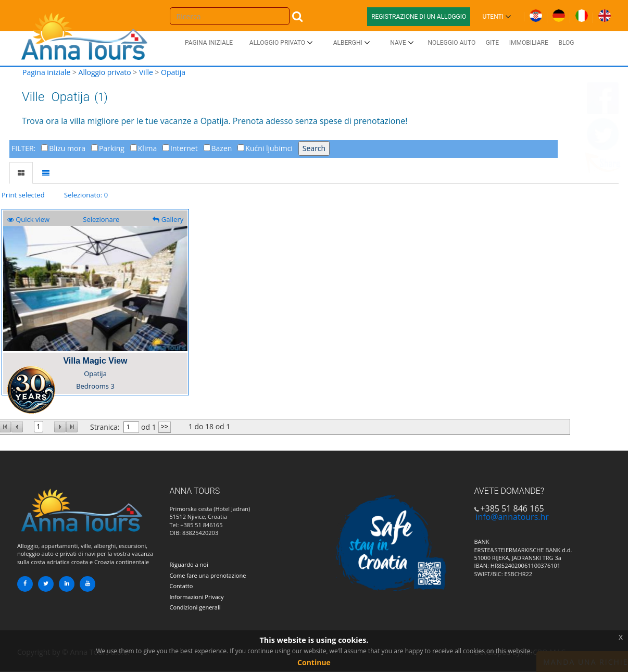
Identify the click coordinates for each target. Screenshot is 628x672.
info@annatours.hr (512, 517)
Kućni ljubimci (269, 148)
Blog (566, 43)
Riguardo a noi (189, 564)
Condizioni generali (195, 607)
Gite (492, 43)
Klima (147, 148)
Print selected (23, 195)
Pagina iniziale (209, 43)
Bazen (222, 148)
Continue (314, 662)
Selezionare (101, 219)
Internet (184, 148)
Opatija (173, 72)
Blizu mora (67, 148)
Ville (146, 72)
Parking (112, 148)
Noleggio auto (451, 43)
